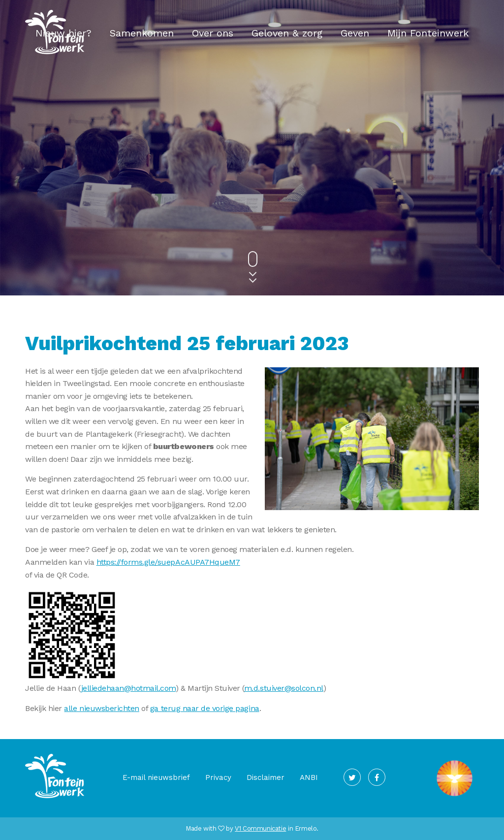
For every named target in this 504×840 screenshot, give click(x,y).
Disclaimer (266, 777)
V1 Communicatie (260, 828)
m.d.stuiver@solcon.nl (284, 688)
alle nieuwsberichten (101, 708)
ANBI (309, 777)
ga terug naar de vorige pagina (205, 708)
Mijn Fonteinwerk (428, 33)
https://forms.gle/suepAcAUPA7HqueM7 (168, 562)
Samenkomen (142, 33)
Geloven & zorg (287, 33)
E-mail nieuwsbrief (156, 777)
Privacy (218, 777)
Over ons (213, 33)
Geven (355, 33)
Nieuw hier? (63, 33)
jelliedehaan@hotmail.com (128, 688)
